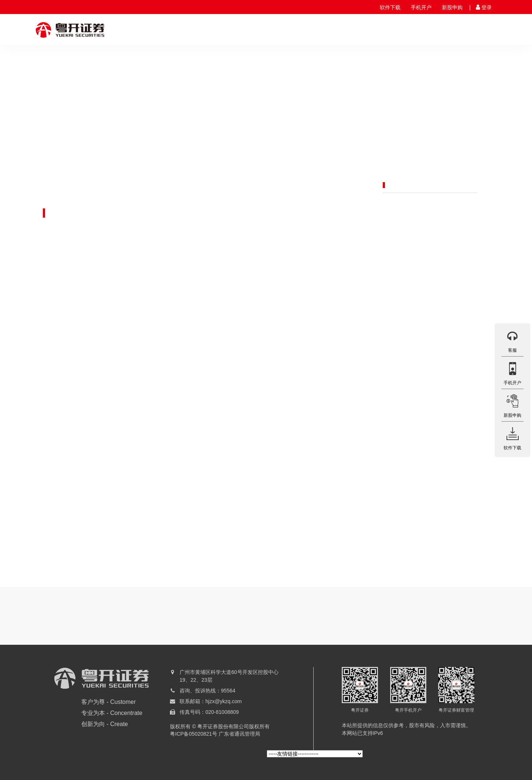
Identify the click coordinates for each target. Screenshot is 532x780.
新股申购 (452, 7)
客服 (512, 340)
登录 (487, 7)
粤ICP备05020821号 (194, 734)
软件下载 (390, 7)
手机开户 (421, 7)
